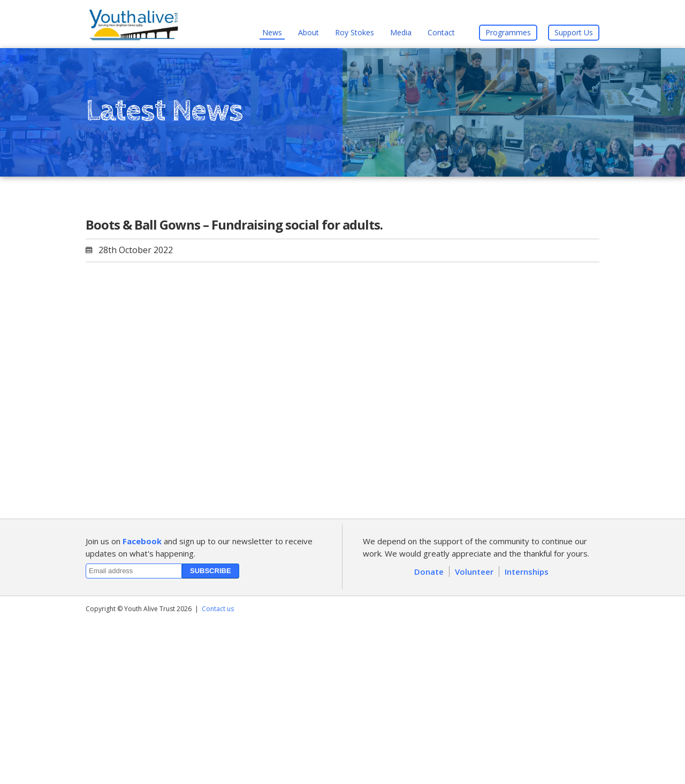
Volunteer (474, 572)
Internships (527, 572)
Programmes (508, 32)
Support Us (574, 32)
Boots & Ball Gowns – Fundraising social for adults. (234, 224)
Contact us (218, 609)
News (272, 32)
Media (401, 32)
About (309, 32)
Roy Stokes (355, 32)
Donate (429, 572)
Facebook (142, 541)
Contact (441, 32)
